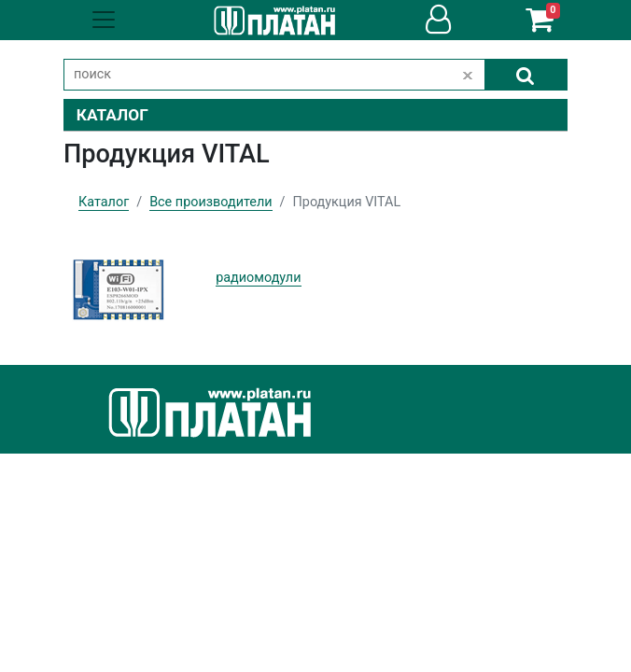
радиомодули (258, 278)
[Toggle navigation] (104, 20)
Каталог (104, 202)
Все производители (210, 202)
